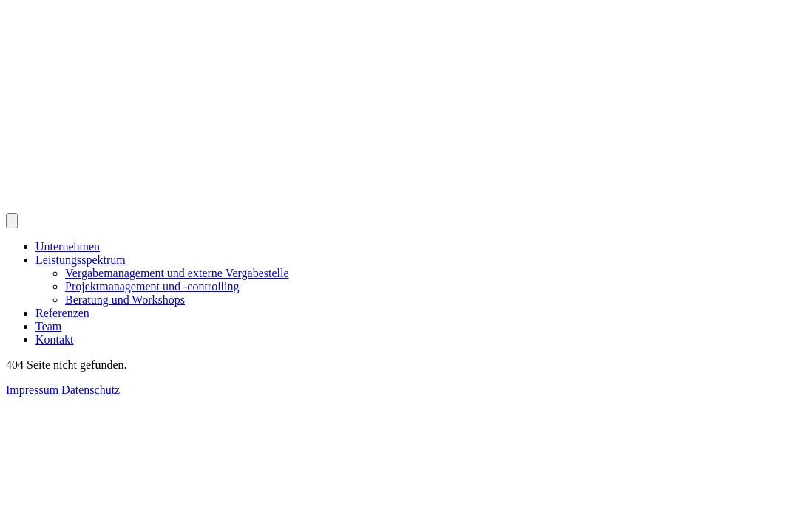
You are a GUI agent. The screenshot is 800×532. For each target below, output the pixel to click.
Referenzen (62, 313)
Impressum (34, 390)
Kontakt (55, 340)
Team (48, 326)
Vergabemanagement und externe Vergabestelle (177, 273)
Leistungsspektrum (81, 260)
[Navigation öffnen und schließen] (12, 221)
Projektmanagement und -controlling (152, 286)
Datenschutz (91, 390)
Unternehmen (68, 246)
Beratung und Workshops (125, 300)
